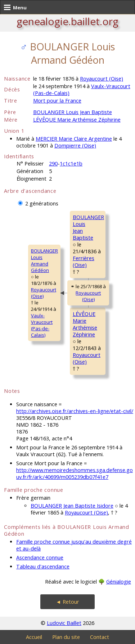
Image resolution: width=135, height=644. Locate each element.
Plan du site (66, 637)
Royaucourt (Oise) (102, 79)
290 (53, 164)
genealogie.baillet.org (67, 21)
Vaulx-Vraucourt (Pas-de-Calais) (42, 325)
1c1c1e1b (71, 164)
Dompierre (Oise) (75, 146)
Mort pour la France (57, 101)
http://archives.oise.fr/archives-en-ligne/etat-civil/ (75, 411)
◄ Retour (67, 602)
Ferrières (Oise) (84, 262)
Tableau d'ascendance (43, 566)
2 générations (42, 203)
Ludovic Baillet (64, 623)
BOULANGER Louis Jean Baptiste (73, 112)
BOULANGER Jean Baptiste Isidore (72, 506)
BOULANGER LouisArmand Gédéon (44, 260)
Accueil (34, 637)
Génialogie (119, 582)
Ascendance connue (40, 557)
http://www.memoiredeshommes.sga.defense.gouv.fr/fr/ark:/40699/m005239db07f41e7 (75, 473)
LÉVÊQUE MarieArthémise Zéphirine (85, 324)
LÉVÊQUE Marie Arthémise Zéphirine (77, 120)
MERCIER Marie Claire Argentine (74, 139)
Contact (100, 637)
